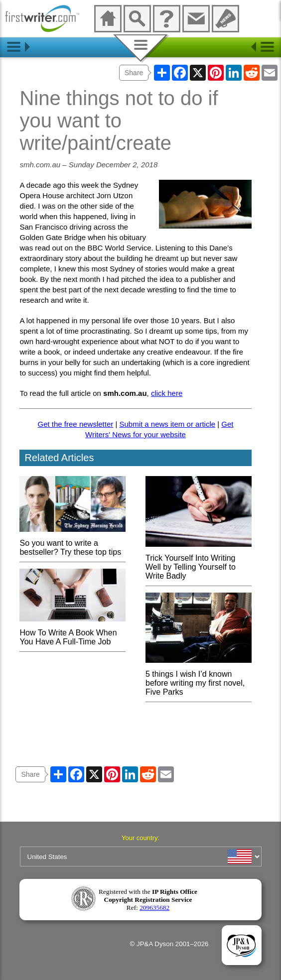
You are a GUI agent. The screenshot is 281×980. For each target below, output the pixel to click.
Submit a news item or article (167, 424)
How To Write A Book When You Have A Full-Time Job (72, 633)
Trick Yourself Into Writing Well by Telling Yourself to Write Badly (199, 562)
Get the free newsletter (76, 424)
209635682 (154, 908)
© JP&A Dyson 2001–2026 (169, 944)
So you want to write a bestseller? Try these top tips (72, 543)
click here (167, 393)
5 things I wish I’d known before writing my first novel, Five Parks (199, 678)
